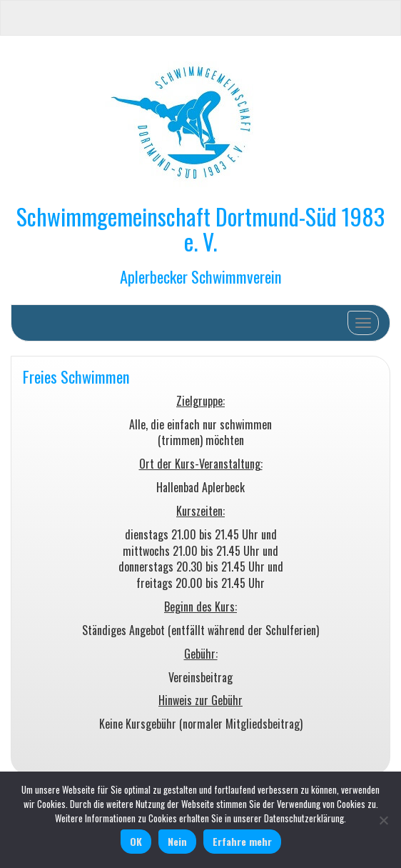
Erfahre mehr (242, 841)
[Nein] (383, 820)
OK (136, 841)
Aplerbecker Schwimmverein (201, 276)
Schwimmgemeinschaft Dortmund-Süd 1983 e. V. (200, 229)
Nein (177, 841)
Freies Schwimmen (76, 376)
